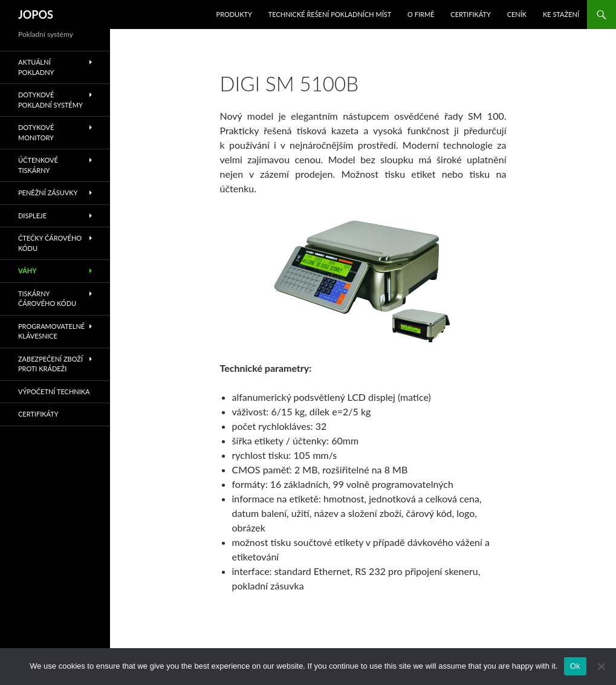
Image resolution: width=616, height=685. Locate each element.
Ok (575, 666)
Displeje (32, 216)
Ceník (517, 14)
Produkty (234, 14)
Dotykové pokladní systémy (50, 100)
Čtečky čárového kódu (50, 243)
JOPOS (36, 15)
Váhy (28, 271)
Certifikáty (471, 14)
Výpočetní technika (54, 391)
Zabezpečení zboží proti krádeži (50, 364)
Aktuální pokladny (36, 67)
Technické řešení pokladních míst (330, 14)
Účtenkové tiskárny (38, 165)
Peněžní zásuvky (48, 193)
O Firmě (421, 14)
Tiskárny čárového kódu (47, 299)
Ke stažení (561, 14)
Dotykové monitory (36, 132)
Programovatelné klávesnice (51, 331)
